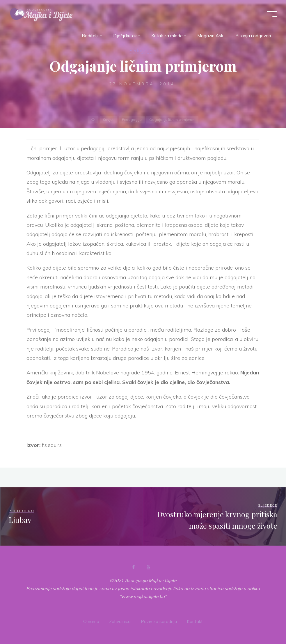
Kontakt (195, 621)
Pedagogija (142, 51)
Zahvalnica (120, 621)
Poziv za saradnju (159, 621)
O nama (91, 621)
